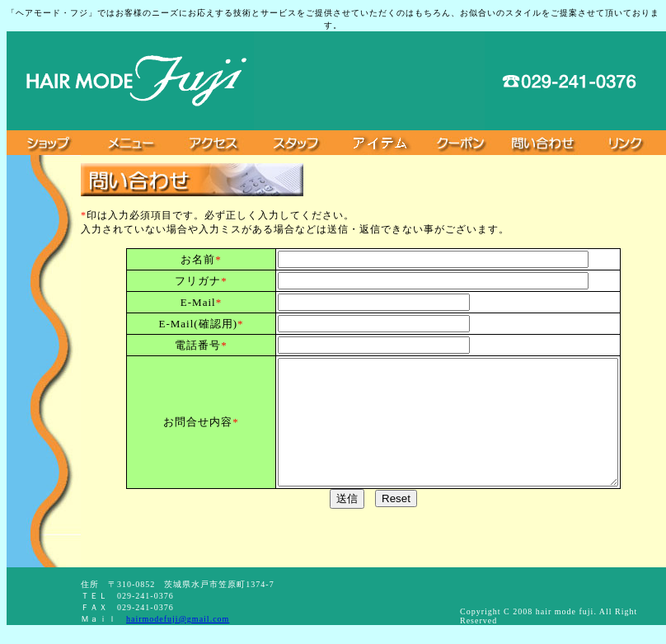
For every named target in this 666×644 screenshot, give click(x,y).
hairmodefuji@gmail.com (178, 619)
